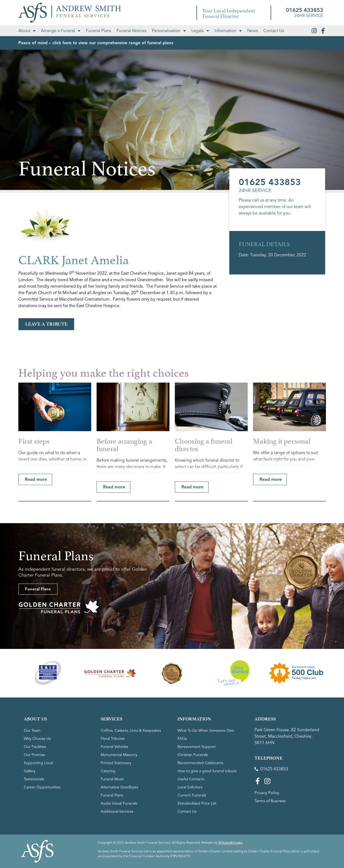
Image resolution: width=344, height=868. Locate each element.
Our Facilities (35, 747)
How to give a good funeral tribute (207, 771)
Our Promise (34, 755)
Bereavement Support (197, 747)
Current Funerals (192, 795)
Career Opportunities (42, 787)
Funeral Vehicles (114, 747)
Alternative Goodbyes (119, 787)
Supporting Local (38, 763)
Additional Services (117, 811)
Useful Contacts (191, 779)
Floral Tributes (113, 739)
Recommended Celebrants (200, 763)
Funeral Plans (98, 31)
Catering (108, 771)
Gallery (30, 771)
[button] (35, 479)
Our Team (32, 731)
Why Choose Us (37, 739)
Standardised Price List (197, 803)
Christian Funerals (193, 755)
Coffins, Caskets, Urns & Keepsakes (131, 731)
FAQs (182, 739)
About (27, 31)
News (253, 31)
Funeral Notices (132, 31)
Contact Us (274, 31)
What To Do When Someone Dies (206, 731)
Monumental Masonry (119, 755)
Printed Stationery (116, 763)
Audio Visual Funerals (119, 803)
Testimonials (34, 779)
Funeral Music (112, 779)
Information (228, 31)
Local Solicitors (190, 787)
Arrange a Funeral (61, 31)
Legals (200, 31)
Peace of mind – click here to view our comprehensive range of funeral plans (96, 43)
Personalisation (169, 31)
